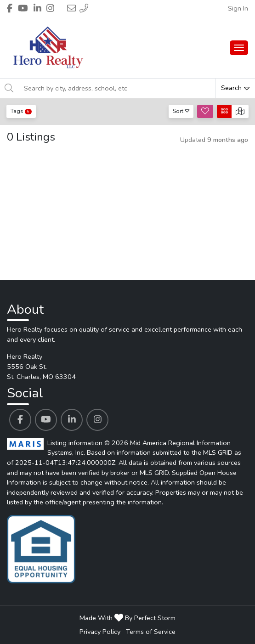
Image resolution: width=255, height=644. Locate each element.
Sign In (238, 8)
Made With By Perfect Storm (127, 618)
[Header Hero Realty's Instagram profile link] (50, 8)
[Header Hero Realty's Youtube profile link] (23, 8)
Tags (21, 111)
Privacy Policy (100, 632)
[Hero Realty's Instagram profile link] (97, 420)
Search (235, 88)
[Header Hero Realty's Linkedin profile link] (37, 8)
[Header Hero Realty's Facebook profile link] (10, 8)
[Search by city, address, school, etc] (117, 88)
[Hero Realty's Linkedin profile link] (72, 420)
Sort (181, 111)
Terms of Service (151, 632)
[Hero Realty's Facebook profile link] (20, 420)
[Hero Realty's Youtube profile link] (46, 420)
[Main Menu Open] (239, 48)
